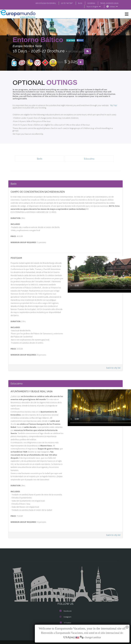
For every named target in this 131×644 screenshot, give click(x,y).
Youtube (65, 615)
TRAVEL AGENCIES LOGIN (108, 3)
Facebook (66, 598)
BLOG (77, 3)
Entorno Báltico (39, 40)
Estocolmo (89, 154)
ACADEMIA (89, 3)
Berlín (40, 154)
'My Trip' (109, 103)
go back (71, 40)
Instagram (65, 603)
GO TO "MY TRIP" (63, 3)
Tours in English (93, 7)
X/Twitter (65, 609)
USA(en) (114, 7)
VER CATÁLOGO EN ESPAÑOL (40, 3)
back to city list (114, 360)
